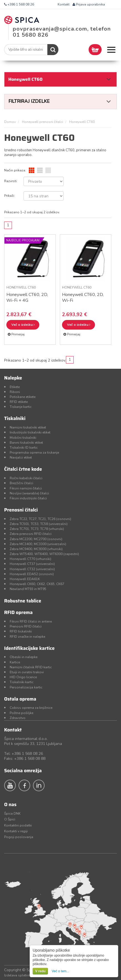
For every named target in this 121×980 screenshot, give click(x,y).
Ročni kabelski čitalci (26, 478)
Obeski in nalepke (24, 657)
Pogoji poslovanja (19, 837)
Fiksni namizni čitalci (26, 488)
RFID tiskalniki (21, 631)
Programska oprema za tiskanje (34, 453)
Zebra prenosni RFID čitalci (31, 534)
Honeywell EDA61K (25, 579)
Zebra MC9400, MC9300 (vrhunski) (36, 549)
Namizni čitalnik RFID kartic (31, 667)
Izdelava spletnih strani (22, 975)
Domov (10, 122)
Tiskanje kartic (21, 407)
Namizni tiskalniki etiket (28, 427)
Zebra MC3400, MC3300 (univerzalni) (38, 544)
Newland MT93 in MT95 (28, 589)
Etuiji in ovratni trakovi (27, 672)
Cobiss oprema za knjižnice (31, 708)
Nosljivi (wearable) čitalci (29, 493)
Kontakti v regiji (16, 831)
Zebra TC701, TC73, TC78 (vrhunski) (37, 529)
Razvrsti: (11, 181)
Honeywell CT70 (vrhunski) (30, 559)
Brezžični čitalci (21, 483)
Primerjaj (16, 334)
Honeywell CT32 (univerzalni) (32, 569)
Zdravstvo (18, 718)
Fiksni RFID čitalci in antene (31, 621)
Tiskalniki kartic (22, 682)
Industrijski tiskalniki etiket (30, 432)
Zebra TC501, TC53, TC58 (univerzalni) (39, 524)
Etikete (15, 387)
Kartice (15, 662)
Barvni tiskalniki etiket (26, 443)
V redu (40, 971)
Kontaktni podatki (18, 825)
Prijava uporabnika (89, 4)
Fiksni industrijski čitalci (28, 498)
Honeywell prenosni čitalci (43, 122)
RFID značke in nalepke (27, 637)
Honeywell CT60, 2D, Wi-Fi (83, 297)
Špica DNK (12, 814)
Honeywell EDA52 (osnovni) (32, 574)
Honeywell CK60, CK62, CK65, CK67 (37, 584)
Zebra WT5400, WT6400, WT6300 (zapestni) (44, 554)
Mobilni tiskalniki (23, 438)
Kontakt (64, 4)
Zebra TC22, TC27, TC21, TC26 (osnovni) (40, 519)
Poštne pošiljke (21, 713)
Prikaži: (10, 196)
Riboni (15, 392)
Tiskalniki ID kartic (24, 448)
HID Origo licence (23, 677)
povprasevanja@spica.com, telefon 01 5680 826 (62, 32)
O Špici (10, 819)
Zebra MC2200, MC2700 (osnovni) (36, 539)
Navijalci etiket (21, 457)
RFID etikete (19, 402)
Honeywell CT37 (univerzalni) (32, 564)
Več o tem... (60, 971)
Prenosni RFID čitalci (26, 626)
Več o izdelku (23, 325)
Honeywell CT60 (21, 287)
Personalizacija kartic (26, 687)
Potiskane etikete (23, 397)
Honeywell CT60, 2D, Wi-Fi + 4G (27, 297)
